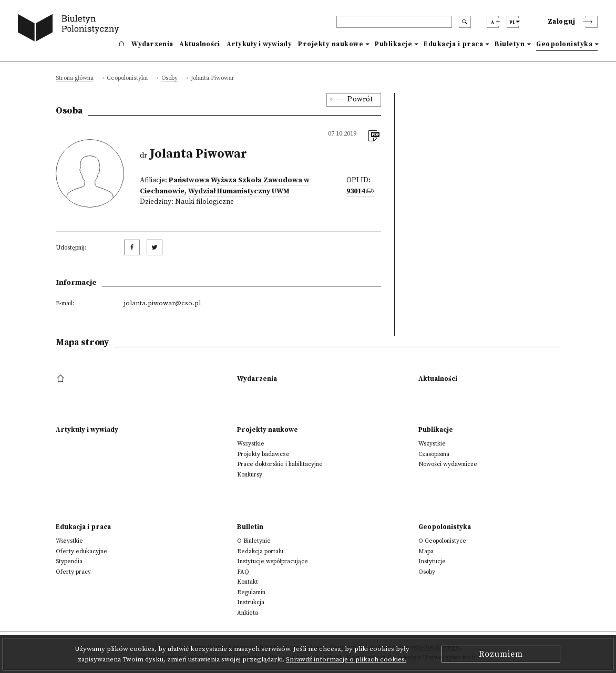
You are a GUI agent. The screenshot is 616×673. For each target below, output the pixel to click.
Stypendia (69, 561)
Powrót (360, 100)
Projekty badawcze (263, 454)
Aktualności (199, 44)
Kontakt (248, 582)
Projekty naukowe (331, 44)
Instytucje (432, 561)
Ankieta (248, 613)
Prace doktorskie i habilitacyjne (280, 464)
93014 (356, 191)
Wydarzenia (152, 44)
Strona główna (75, 79)
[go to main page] (70, 29)
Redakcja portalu (260, 551)
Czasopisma (434, 454)
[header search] (394, 22)
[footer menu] (62, 379)
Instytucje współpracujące (273, 561)
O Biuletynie (254, 541)
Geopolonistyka (564, 44)
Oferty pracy (73, 572)
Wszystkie (251, 444)
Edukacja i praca (453, 44)
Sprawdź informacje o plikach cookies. (346, 659)
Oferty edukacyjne (81, 551)
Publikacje (393, 44)
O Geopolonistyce (442, 541)
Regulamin (251, 592)
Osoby (170, 79)
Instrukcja (251, 602)
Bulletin (250, 527)
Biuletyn (510, 44)
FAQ (243, 572)
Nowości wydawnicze (448, 464)
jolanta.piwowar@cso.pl (162, 303)
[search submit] (465, 22)
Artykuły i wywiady (259, 44)
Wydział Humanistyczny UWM (239, 191)
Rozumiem (501, 654)
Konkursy (250, 475)
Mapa (426, 551)
